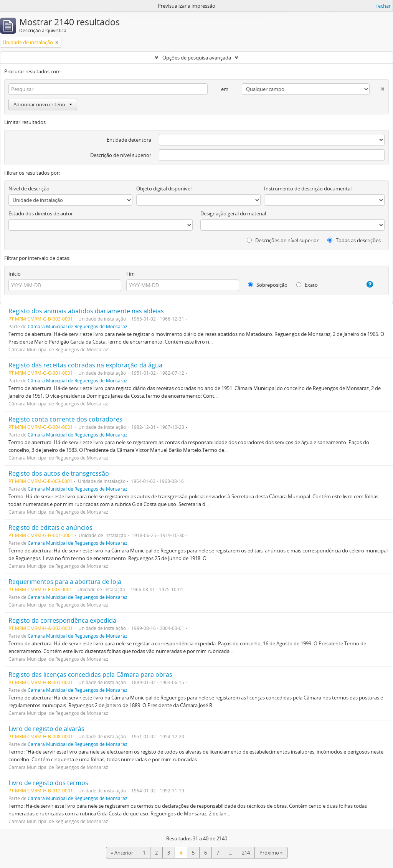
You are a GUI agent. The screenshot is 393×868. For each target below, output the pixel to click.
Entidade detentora (129, 140)
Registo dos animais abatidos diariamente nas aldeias (86, 311)
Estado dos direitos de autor (41, 213)
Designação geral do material (233, 213)
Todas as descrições (354, 240)
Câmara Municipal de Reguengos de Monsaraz (78, 326)
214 (246, 853)
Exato (307, 285)
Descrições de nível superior (283, 240)
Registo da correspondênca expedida (62, 620)
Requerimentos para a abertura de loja (65, 582)
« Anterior (122, 853)
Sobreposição (268, 285)
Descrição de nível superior (121, 155)
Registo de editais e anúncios (50, 527)
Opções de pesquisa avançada (197, 58)
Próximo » (271, 853)
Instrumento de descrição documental (308, 188)
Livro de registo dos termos (48, 783)
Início (15, 274)
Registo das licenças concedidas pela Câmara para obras (90, 675)
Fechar (383, 6)
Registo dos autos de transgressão (59, 473)
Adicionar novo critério (43, 104)
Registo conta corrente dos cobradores (65, 419)
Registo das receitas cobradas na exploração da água (85, 365)
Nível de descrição (29, 188)
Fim (130, 274)
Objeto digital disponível (164, 188)
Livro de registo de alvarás (46, 729)
